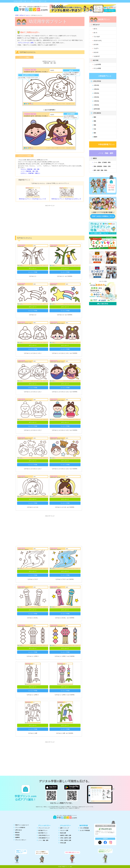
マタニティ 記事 (64, 830)
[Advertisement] (50, 220)
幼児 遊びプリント (43, 830)
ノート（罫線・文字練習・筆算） (103, 162)
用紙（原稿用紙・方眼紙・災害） (103, 166)
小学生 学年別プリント (44, 835)
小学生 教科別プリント (44, 838)
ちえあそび (97, 56)
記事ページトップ (64, 828)
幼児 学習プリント (43, 833)
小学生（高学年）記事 (66, 840)
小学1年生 (96, 85)
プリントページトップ (44, 828)
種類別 (95, 158)
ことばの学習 (97, 64)
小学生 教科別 (97, 113)
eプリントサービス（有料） (27, 43)
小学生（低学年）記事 (66, 838)
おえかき (96, 52)
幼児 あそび (96, 25)
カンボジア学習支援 (85, 830)
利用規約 (17, 835)
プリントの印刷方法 (20, 828)
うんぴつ (96, 48)
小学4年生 (96, 97)
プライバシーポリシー (21, 840)
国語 (95, 117)
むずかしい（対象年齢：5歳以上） (31, 173)
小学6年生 (96, 105)
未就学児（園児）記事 (66, 835)
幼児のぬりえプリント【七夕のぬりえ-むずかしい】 (67, 199)
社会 (95, 129)
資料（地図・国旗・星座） (101, 170)
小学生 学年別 (97, 81)
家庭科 (95, 137)
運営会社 (17, 832)
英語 (95, 125)
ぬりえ (95, 29)
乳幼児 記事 (63, 833)
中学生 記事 (63, 843)
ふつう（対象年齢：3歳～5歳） (30, 171)
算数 (95, 121)
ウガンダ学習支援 (84, 828)
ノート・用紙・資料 (43, 840)
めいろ (95, 33)
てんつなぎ (97, 37)
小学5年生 (96, 101)
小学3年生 (96, 93)
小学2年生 (96, 89)
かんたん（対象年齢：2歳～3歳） (31, 169)
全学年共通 (97, 109)
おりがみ (96, 44)
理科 (95, 133)
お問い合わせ (18, 830)
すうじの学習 (97, 68)
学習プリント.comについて (22, 825)
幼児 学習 (96, 60)
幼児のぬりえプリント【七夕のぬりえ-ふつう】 (33, 199)
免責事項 (17, 837)
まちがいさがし (98, 41)
